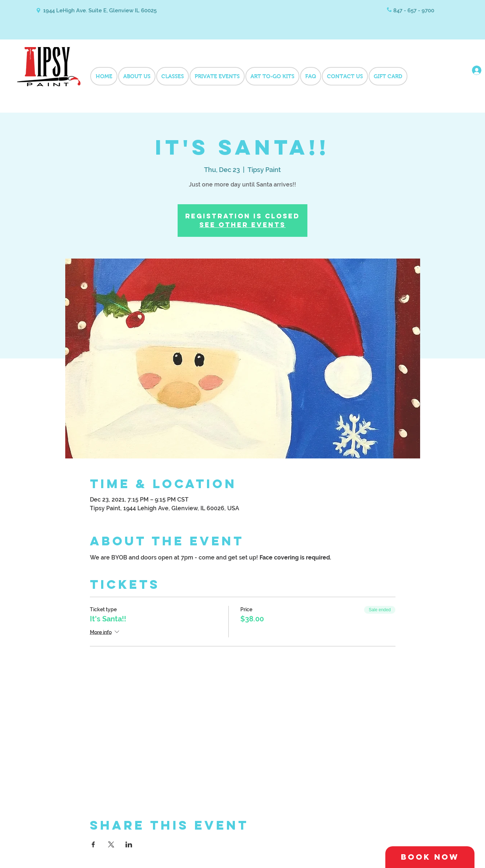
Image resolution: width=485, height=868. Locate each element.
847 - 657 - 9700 (414, 11)
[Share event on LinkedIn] (129, 844)
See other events (242, 225)
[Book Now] (430, 857)
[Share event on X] (111, 844)
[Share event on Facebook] (93, 844)
